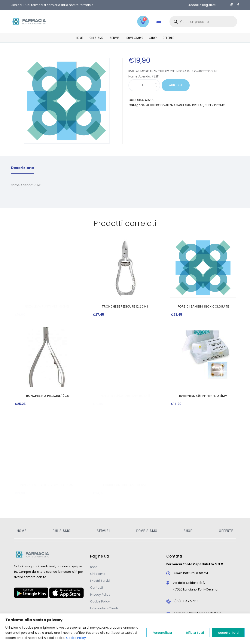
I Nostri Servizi (100, 581)
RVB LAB (198, 105)
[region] (125, 629)
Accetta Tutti (228, 633)
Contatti (96, 587)
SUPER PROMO (215, 105)
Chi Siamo (98, 574)
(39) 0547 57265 (187, 601)
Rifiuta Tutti (195, 633)
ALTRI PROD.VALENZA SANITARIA (168, 105)
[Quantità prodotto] (144, 85)
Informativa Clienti (104, 608)
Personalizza (162, 633)
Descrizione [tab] (22, 168)
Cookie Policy (76, 638)
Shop (94, 567)
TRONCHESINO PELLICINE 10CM (47, 396)
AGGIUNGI (176, 85)
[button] (159, 21)
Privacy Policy (100, 595)
